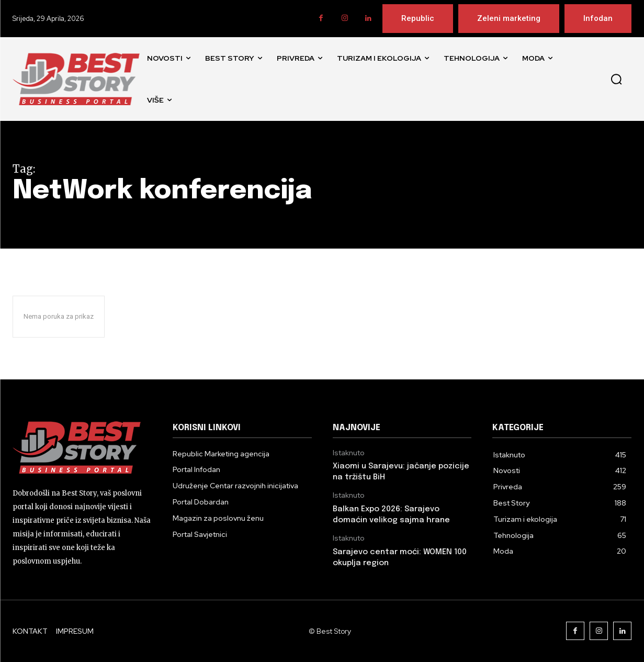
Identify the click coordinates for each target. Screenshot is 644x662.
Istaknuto (349, 453)
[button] (616, 79)
